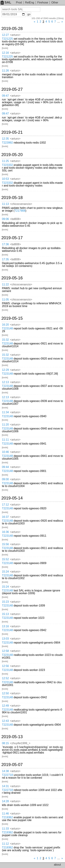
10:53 (5, 179)
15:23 (5, 602)
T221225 (7, 39)
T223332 (7, 165)
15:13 (5, 614)
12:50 (5, 693)
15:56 (5, 544)
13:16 (5, 626)
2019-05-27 (12, 89)
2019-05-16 (12, 278)
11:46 (5, 814)
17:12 (5, 505)
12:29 (5, 370)
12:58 (5, 651)
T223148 (7, 328)
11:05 (5, 300)
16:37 (5, 517)
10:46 (5, 452)
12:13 (5, 382)
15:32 (5, 340)
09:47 (5, 96)
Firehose (43, 3)
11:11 (5, 440)
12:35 (5, 139)
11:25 (5, 161)
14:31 (5, 786)
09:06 (5, 219)
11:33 (5, 829)
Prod (19, 3)
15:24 (5, 572)
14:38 (5, 771)
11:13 (5, 204)
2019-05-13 (12, 737)
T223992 (7, 143)
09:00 (5, 479)
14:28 (5, 801)
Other (55, 3)
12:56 (5, 666)
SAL (6, 2)
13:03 (5, 639)
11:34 (5, 412)
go (29, 14)
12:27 (5, 35)
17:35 (5, 259)
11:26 (5, 71)
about (57, 865)
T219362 (7, 817)
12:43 (5, 721)
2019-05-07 (12, 765)
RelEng (29, 3)
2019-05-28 (12, 29)
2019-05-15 (12, 318)
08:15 (5, 743)
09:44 (5, 467)
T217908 (20, 211)
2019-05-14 (12, 498)
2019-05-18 (12, 198)
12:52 (5, 678)
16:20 (5, 325)
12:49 (5, 706)
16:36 (5, 532)
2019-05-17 (12, 238)
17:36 (5, 244)
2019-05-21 (12, 132)
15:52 (5, 559)
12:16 (5, 53)
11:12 (5, 844)
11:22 (5, 284)
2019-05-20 (12, 155)
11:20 (5, 425)
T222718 (7, 775)
